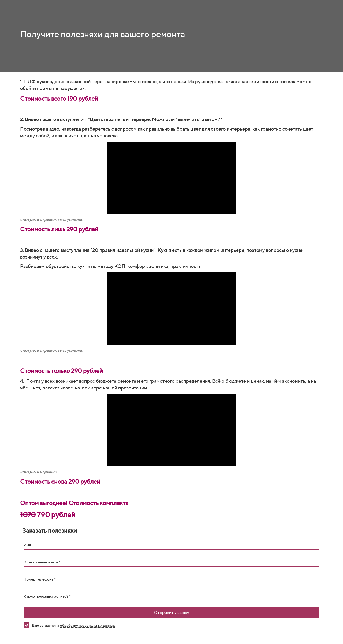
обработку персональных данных (87, 625)
